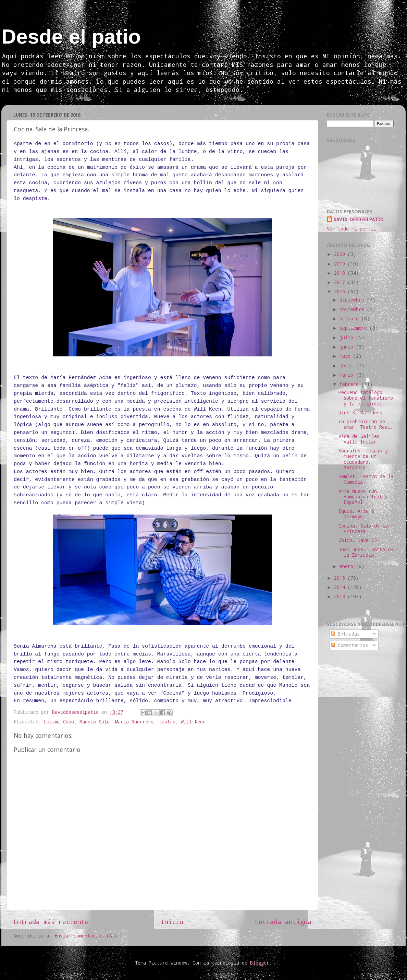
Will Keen (193, 722)
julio (348, 338)
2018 (341, 273)
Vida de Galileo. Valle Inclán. (360, 439)
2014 (341, 587)
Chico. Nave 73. (359, 540)
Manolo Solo (95, 722)
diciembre (353, 300)
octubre (350, 319)
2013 (341, 597)
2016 (341, 292)
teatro (167, 722)
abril (348, 366)
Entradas (345, 634)
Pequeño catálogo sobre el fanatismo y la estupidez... (366, 398)
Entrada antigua (283, 922)
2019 (341, 264)
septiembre (355, 328)
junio (348, 347)
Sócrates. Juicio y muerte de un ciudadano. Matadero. (363, 459)
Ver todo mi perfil (351, 229)
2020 (341, 254)
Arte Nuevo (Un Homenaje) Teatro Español (363, 497)
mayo (346, 356)
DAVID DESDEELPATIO (358, 220)
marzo (348, 375)
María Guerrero (134, 722)
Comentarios (349, 645)
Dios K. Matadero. (362, 413)
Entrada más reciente (51, 922)
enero (348, 566)
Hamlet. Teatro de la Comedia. (366, 479)
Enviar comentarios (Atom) (89, 936)
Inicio (172, 922)
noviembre (353, 309)
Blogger (260, 963)
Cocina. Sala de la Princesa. (363, 529)
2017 (341, 282)
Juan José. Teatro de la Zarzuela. (366, 552)
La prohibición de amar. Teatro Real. (366, 424)
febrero (350, 384)
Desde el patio (71, 37)
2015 (341, 578)
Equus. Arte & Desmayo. (356, 514)
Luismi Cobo (59, 722)
